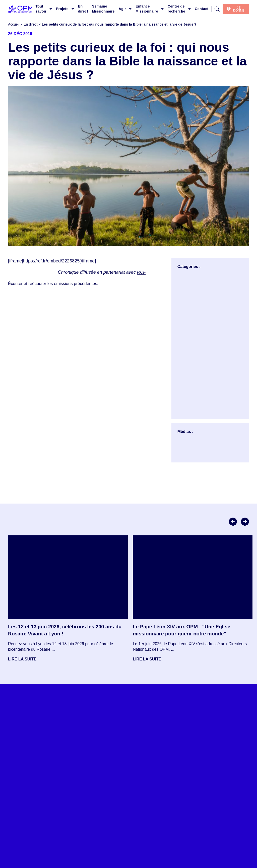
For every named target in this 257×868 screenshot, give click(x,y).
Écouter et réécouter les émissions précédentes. (56, 283)
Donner (137, 855)
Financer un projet (147, 865)
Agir (122, 9)
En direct (83, 9)
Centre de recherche (176, 9)
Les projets (63, 846)
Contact (202, 9)
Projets (62, 9)
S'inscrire (31, 794)
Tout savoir (41, 9)
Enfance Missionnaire (147, 9)
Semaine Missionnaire (103, 9)
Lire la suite (22, 659)
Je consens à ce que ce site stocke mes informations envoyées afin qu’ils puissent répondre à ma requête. (79, 779)
